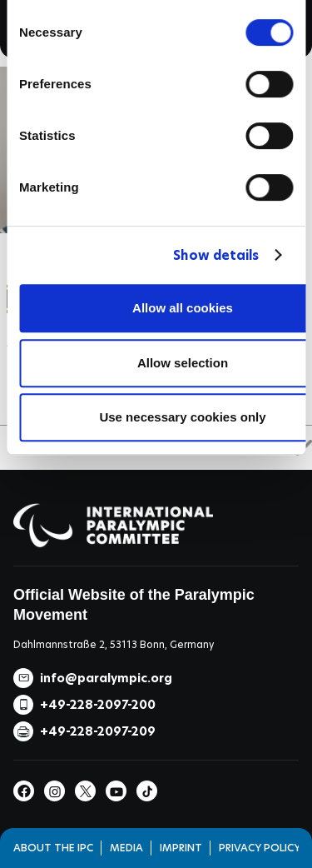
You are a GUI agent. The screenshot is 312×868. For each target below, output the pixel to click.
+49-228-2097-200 (98, 705)
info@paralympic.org (106, 678)
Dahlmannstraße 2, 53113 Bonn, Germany (114, 644)
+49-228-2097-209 (98, 731)
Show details (216, 255)
